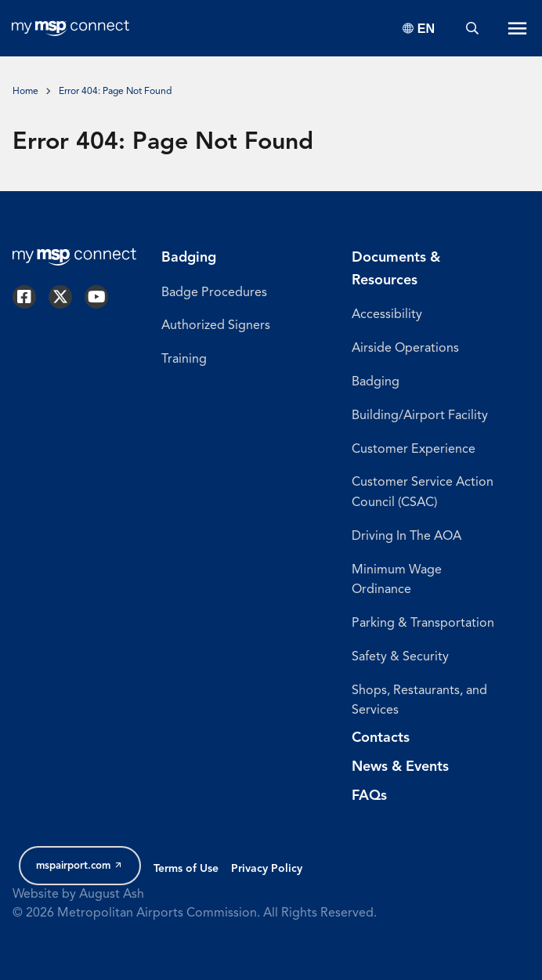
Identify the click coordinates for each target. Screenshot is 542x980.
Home (25, 92)
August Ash (112, 895)
